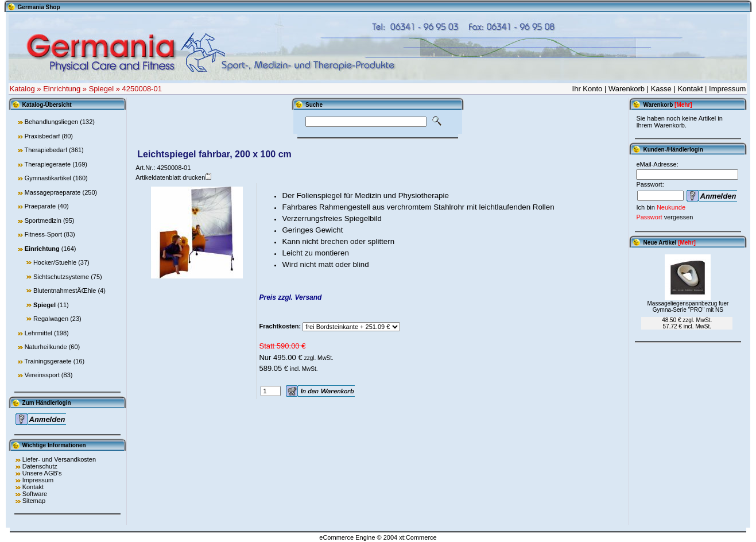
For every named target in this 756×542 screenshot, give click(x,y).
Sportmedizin (43, 220)
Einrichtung (62, 89)
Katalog (22, 89)
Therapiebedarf (46, 150)
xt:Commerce (418, 537)
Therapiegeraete (47, 164)
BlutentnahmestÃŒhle (65, 291)
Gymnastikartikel (48, 178)
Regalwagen (51, 319)
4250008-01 (142, 89)
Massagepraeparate (53, 192)
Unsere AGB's (42, 473)
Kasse (661, 89)
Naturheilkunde (46, 347)
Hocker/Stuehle (55, 262)
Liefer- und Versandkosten (59, 459)
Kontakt (690, 89)
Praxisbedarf (42, 136)
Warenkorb (627, 89)
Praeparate (40, 206)
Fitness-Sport (43, 234)
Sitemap (34, 501)
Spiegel (101, 89)
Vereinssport (42, 375)
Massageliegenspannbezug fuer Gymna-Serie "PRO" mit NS (688, 307)
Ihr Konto (588, 89)
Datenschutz (40, 466)
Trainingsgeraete (48, 361)
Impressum (727, 89)
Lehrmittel (38, 333)
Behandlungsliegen (52, 122)
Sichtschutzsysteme (61, 277)
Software (35, 494)
